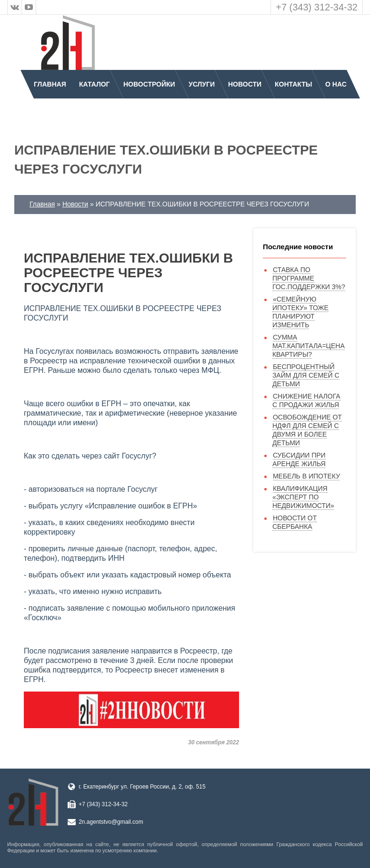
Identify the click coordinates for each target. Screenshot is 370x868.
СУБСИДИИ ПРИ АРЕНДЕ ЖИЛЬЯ (299, 459)
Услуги (202, 84)
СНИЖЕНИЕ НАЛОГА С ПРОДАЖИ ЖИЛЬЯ (306, 400)
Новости (245, 84)
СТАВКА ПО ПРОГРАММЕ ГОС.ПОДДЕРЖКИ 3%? (309, 278)
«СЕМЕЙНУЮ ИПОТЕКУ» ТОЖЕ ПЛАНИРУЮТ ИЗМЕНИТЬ (300, 312)
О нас (336, 84)
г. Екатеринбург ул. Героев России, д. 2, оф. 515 (142, 787)
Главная (50, 84)
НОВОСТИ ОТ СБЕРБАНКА (295, 522)
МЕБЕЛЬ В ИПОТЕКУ (306, 476)
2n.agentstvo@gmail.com (111, 822)
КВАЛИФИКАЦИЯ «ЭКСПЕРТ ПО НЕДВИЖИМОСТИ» (303, 497)
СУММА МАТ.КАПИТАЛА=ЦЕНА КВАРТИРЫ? (309, 346)
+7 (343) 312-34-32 (317, 7)
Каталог (95, 84)
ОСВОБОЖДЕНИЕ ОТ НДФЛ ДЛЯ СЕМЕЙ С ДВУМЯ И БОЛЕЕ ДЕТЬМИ (307, 430)
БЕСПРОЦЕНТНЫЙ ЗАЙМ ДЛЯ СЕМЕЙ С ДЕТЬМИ (306, 375)
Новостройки (149, 84)
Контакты (293, 84)
